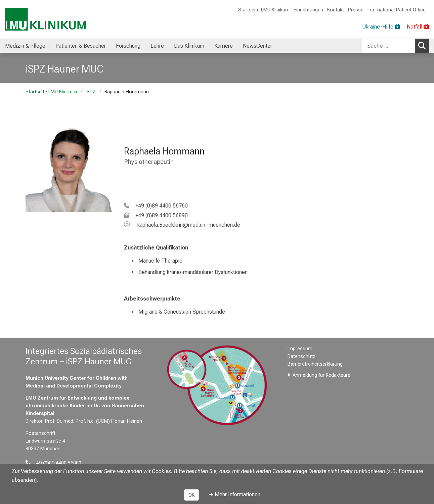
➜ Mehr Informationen (235, 494)
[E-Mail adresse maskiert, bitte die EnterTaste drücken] (182, 225)
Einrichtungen (308, 10)
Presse (356, 10)
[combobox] (395, 46)
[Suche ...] (388, 46)
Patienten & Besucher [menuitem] (81, 46)
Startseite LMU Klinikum (264, 10)
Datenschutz (301, 356)
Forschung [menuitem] (128, 46)
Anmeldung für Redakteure (321, 375)
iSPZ (91, 92)
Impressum (300, 349)
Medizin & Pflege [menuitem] (25, 46)
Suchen (424, 45)
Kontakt (336, 10)
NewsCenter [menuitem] (257, 46)
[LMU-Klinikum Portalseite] (45, 19)
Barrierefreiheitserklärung (315, 364)
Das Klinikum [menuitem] (189, 46)
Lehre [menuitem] (157, 46)
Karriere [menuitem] (224, 46)
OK (191, 495)
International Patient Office (397, 10)
